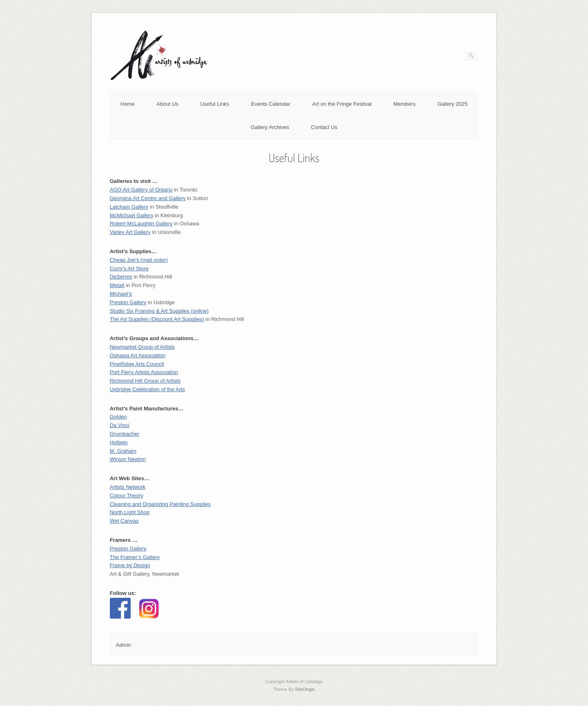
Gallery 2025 (452, 104)
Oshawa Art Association (138, 355)
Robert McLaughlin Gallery (141, 224)
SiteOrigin (305, 689)
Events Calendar (271, 104)
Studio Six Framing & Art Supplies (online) (159, 311)
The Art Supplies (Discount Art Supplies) (157, 319)
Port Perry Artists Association (144, 372)
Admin (124, 645)
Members (404, 104)
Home (128, 104)
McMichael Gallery (132, 215)
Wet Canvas (124, 521)
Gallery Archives (270, 127)
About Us (167, 104)
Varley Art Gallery (130, 232)
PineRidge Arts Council (137, 364)
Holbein (119, 442)
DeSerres (121, 277)
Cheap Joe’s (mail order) (139, 260)
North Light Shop (130, 512)
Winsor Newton (128, 459)
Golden (118, 417)
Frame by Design (130, 565)
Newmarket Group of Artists (142, 347)
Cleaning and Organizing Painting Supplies (160, 504)
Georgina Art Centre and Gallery (148, 198)
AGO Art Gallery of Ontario (141, 190)
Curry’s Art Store (129, 268)
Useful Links (215, 104)
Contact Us (324, 127)
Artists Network (128, 487)
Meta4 (117, 285)
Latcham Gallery (129, 207)
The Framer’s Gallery (135, 557)
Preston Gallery (128, 549)
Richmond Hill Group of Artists (145, 381)
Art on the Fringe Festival (342, 104)
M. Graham (123, 451)
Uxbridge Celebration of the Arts (147, 389)
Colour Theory (127, 496)
